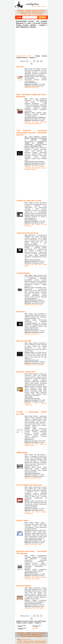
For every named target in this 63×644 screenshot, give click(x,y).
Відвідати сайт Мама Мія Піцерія (34, 608)
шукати (42, 17)
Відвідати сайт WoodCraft (32, 334)
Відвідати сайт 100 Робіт (32, 87)
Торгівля (22, 628)
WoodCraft (21, 312)
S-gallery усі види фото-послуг (29, 201)
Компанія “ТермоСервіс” (26, 372)
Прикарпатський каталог (24, 56)
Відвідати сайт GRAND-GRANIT (33, 478)
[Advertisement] (31, 41)
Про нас (31, 14)
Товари (22, 626)
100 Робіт (20, 67)
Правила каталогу (38, 12)
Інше (35, 628)
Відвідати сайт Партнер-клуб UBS (34, 365)
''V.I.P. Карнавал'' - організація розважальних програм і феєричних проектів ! (31, 133)
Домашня (21, 10)
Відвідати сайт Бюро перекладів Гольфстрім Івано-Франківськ (36, 123)
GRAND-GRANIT (22, 453)
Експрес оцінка (22, 520)
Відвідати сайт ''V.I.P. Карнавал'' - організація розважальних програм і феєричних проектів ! (36, 168)
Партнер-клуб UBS (24, 341)
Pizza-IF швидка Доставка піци (29, 485)
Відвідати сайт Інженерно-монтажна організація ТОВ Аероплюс (36, 578)
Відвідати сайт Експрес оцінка (33, 544)
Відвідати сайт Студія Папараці (34, 305)
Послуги (37, 626)
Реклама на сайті (25, 12)
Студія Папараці (23, 273)
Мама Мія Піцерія (24, 586)
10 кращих (39, 14)
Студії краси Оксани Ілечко (27, 233)
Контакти (24, 14)
